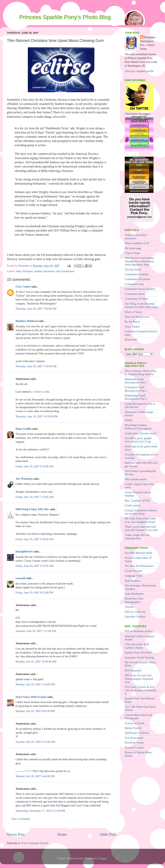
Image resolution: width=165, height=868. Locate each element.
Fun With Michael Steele (138, 553)
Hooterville (131, 340)
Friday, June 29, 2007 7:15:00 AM (35, 497)
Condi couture (133, 505)
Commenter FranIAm (137, 274)
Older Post (108, 834)
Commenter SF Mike (136, 299)
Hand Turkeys (132, 581)
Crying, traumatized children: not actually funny (141, 512)
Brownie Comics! (134, 748)
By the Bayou (132, 322)
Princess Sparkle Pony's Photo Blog (65, 17)
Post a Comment (21, 819)
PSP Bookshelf (133, 671)
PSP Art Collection (135, 612)
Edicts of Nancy (134, 312)
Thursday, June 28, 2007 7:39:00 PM (36, 366)
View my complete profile (139, 71)
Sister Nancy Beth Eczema (31, 697)
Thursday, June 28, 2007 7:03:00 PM (36, 309)
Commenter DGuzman (137, 279)
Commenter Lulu (134, 284)
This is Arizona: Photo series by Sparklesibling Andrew (141, 373)
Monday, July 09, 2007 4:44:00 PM (35, 776)
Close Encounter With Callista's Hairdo (137, 646)
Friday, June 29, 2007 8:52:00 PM (34, 593)
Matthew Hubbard (27, 321)
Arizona (129, 607)
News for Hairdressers (137, 317)
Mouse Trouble (133, 728)
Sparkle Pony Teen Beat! (138, 652)
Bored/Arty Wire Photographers (134, 600)
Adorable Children (135, 617)
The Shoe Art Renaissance (139, 566)
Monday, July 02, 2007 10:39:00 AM (36, 662)
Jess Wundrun (24, 479)
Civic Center (23, 287)
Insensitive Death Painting (139, 657)
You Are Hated (133, 269)
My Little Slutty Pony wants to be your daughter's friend (140, 520)
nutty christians (24, 271)
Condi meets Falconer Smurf (141, 433)
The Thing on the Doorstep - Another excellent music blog (141, 305)
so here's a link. (42, 392)
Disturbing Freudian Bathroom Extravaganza (138, 427)
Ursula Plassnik (133, 571)
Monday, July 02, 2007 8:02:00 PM (35, 711)
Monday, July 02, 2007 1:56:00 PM (35, 684)
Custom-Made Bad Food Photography (138, 717)
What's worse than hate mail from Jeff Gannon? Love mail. (141, 528)
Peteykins (150, 37)
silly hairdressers (65, 271)
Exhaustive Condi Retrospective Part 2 (136, 389)
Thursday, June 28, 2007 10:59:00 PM (37, 416)
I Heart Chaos (132, 253)
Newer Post (16, 834)
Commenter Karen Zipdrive (140, 289)
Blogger (102, 858)
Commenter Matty (135, 294)
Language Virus (133, 576)
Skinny (129, 420)
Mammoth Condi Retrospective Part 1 (136, 381)
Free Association (134, 738)
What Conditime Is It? (137, 243)
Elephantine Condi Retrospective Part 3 (136, 397)
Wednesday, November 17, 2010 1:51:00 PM (40, 811)
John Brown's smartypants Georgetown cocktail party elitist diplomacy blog (139, 261)
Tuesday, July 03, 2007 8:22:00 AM (35, 742)
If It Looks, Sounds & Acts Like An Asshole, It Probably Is (141, 690)
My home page (133, 248)
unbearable (59, 117)
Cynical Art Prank (135, 723)
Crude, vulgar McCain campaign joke (137, 537)
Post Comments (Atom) (35, 843)
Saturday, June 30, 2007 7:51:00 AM (36, 631)
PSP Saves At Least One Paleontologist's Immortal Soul (139, 679)
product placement (44, 271)
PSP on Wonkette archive (139, 631)
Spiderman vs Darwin (137, 733)
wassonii (21, 578)
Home (62, 834)
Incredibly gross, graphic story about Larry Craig (138, 440)
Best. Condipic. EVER (137, 501)
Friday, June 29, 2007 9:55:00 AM (35, 566)
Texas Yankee (132, 327)
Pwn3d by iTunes (134, 743)
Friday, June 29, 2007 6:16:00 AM (35, 466)
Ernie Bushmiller (134, 594)
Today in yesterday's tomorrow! (136, 237)
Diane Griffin (24, 429)
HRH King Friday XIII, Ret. (32, 509)
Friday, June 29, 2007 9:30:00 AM (35, 539)
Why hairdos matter (136, 479)
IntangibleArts (24, 551)
